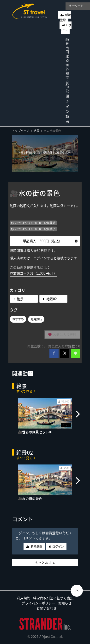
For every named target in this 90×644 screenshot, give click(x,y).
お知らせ (65, 603)
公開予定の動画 (67, 106)
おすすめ (18, 319)
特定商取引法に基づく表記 (53, 598)
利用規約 (24, 598)
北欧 (67, 58)
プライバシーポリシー (38, 603)
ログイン (66, 28)
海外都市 (67, 71)
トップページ (21, 131)
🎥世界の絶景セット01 (35, 432)
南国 (67, 50)
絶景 (67, 41)
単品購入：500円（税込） (50, 241)
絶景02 (50, 299)
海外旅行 (36, 319)
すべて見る (26, 391)
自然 (67, 84)
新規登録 (65, 17)
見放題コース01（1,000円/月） (33, 273)
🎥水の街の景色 (30, 499)
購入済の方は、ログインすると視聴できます (43, 258)
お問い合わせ (47, 608)
